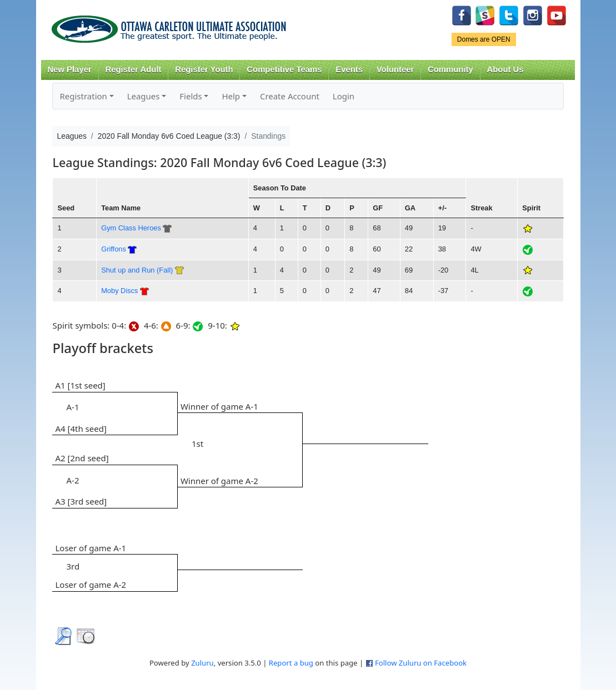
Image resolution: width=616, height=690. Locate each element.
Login (344, 96)
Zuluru (202, 663)
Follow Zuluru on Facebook (421, 663)
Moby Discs (119, 291)
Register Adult (133, 69)
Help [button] (231, 96)
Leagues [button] (144, 96)
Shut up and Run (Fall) (137, 270)
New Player (69, 69)
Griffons (114, 249)
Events (349, 69)
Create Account (290, 96)
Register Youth (204, 69)
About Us (505, 69)
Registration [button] (83, 96)
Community (450, 69)
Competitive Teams (284, 69)
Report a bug (291, 663)
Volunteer (395, 69)
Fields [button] (191, 96)
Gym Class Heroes (131, 228)
